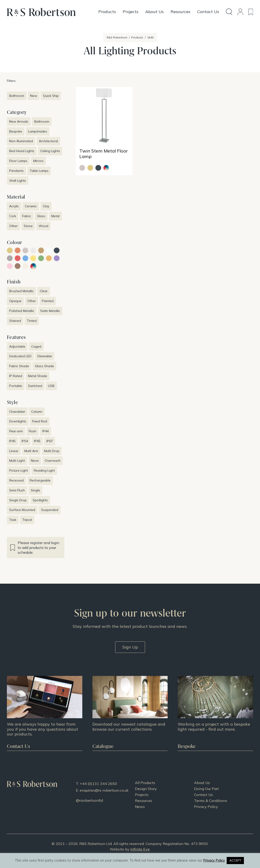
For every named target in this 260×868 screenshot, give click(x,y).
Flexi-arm (16, 431)
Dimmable (45, 356)
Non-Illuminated (21, 141)
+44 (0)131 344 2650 (98, 784)
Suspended (50, 510)
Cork (13, 216)
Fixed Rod (40, 421)
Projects (142, 795)
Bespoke (16, 131)
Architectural (48, 141)
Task (13, 520)
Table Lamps (39, 171)
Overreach (53, 461)
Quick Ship (51, 96)
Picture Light (19, 470)
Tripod (27, 520)
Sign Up (130, 647)
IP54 (25, 441)
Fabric (27, 216)
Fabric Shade (19, 366)
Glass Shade (44, 366)
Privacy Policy (206, 807)
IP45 (12, 441)
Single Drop (18, 500)
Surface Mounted (22, 510)
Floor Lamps (18, 161)
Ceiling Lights (50, 151)
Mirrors (39, 161)
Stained (15, 321)
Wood (43, 226)
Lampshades (38, 131)
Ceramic (31, 206)
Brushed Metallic (21, 291)
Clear (44, 291)
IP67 (50, 441)
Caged (36, 346)
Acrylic (14, 206)
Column (37, 412)
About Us (202, 783)
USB (51, 386)
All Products (145, 783)
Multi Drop (52, 451)
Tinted (32, 321)
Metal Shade (38, 376)
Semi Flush (17, 490)
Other (13, 226)
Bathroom (17, 96)
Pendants (16, 171)
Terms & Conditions (211, 801)
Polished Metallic (22, 311)
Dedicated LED (20, 356)
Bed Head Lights (22, 151)
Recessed (16, 480)
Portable (16, 386)
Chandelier (17, 412)
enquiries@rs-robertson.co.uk (104, 790)
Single (35, 490)
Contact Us (203, 795)
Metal (55, 216)
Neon (35, 461)
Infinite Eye (140, 849)
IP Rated (16, 376)
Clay (46, 206)
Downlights (18, 421)
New (34, 96)
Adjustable (17, 346)
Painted (48, 301)
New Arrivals (19, 121)
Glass (41, 216)
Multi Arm (31, 451)
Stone (28, 226)
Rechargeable (40, 480)
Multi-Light (17, 461)
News (140, 807)
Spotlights (40, 500)
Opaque (15, 301)
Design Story (146, 789)
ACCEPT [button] (235, 860)
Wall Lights (18, 181)
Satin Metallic (50, 311)
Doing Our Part (206, 789)
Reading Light (44, 470)
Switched (35, 386)
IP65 (37, 441)
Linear (14, 451)
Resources (144, 801)
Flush (33, 431)
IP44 (46, 431)
